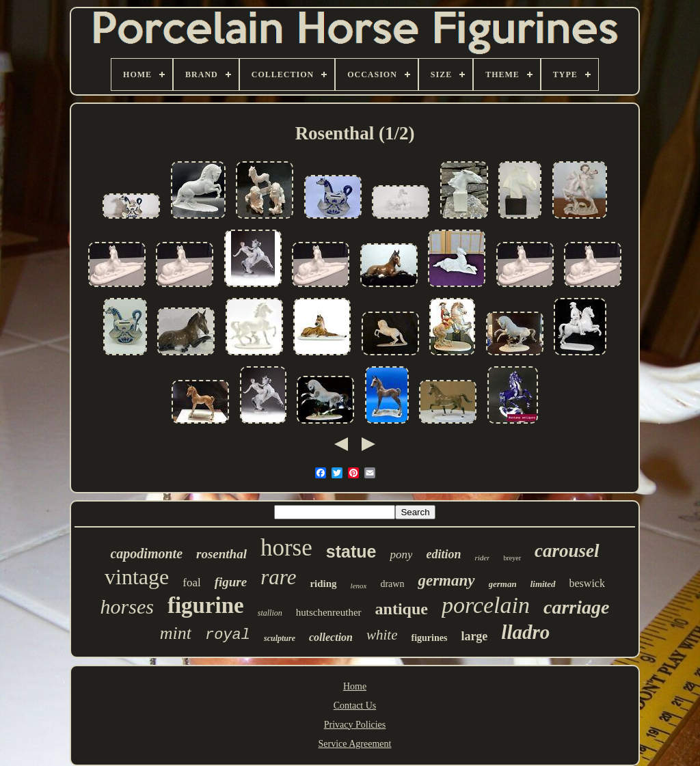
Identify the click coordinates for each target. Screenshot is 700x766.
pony (401, 555)
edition (443, 554)
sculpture (280, 638)
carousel (567, 551)
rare (278, 577)
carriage (576, 607)
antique (402, 609)
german (503, 584)
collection (331, 637)
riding (323, 584)
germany (446, 580)
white (382, 635)
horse (286, 548)
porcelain (486, 605)
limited (543, 584)
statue (351, 551)
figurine (206, 605)
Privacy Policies (355, 725)
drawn (392, 584)
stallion (270, 613)
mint (176, 633)
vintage (137, 577)
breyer (512, 558)
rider (482, 558)
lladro (525, 632)
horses (127, 606)
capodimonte (146, 553)
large (474, 636)
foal (191, 583)
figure (231, 582)
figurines (429, 638)
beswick (587, 583)
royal (228, 635)
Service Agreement (355, 744)
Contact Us (355, 706)
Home (355, 686)
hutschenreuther (329, 612)
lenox (359, 586)
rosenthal (221, 554)
